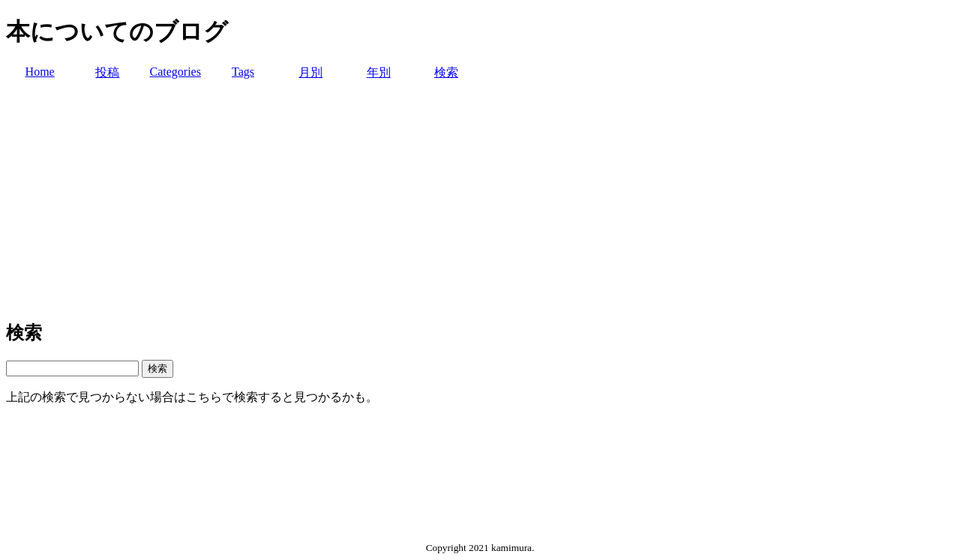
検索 (446, 72)
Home (40, 72)
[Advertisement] (480, 201)
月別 (310, 72)
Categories (175, 72)
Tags (243, 72)
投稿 (107, 72)
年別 (379, 72)
